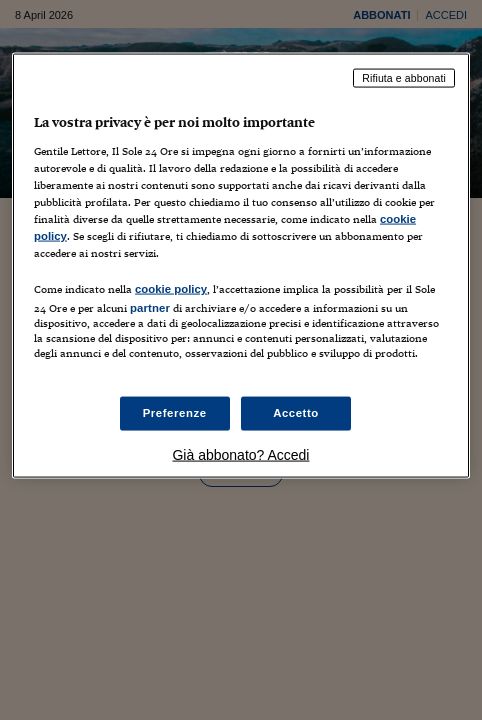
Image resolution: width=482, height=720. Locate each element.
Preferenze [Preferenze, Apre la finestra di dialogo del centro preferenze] (175, 413)
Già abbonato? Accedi (240, 455)
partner (150, 308)
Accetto (296, 413)
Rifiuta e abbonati (404, 78)
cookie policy (171, 289)
